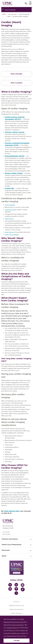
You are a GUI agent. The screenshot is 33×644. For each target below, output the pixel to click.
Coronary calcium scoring (14, 132)
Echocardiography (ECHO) (15, 156)
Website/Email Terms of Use (16, 606)
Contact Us (16, 602)
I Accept (17, 641)
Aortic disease (10, 205)
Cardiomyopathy (11, 210)
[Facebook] (10, 585)
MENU (30, 1)
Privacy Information (16, 613)
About (4, 556)
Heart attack (9, 232)
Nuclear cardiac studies (14, 173)
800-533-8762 (6, 534)
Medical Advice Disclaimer (17, 609)
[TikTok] (23, 589)
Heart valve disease (12, 235)
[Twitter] (16, 593)
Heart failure (9, 219)
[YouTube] (23, 585)
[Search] (26, 4)
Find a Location (16, 83)
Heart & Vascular (10, 10)
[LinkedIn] (16, 585)
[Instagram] (10, 589)
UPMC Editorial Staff (11, 511)
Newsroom (6, 550)
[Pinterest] (16, 589)
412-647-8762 (6, 532)
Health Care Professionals (12, 545)
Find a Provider (16, 74)
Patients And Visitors (10, 539)
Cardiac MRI (9, 188)
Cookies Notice (12, 628)
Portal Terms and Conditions (14, 625)
